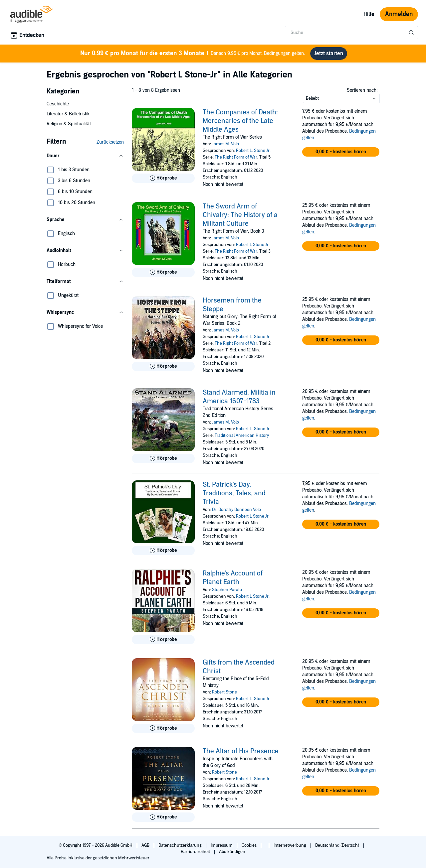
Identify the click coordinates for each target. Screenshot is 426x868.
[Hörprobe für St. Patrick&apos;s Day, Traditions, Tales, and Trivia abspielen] (163, 551)
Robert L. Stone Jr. (253, 151)
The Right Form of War (236, 157)
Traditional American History (242, 435)
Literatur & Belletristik (68, 114)
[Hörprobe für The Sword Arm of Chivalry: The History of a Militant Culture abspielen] (163, 272)
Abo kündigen (232, 852)
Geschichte (58, 104)
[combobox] (351, 33)
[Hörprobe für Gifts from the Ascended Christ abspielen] (163, 728)
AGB (146, 845)
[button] (85, 156)
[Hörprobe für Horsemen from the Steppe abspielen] (163, 366)
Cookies (250, 845)
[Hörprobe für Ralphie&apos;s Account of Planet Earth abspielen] (163, 640)
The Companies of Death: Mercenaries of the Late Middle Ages (240, 121)
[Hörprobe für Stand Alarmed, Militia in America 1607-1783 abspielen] (163, 458)
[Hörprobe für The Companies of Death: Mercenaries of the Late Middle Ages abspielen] (163, 178)
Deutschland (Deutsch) (338, 845)
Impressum (222, 845)
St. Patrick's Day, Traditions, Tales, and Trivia (234, 493)
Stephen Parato (227, 590)
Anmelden (399, 14)
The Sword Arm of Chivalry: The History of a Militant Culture (240, 215)
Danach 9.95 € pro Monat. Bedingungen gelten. (193, 54)
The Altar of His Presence (241, 751)
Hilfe (369, 14)
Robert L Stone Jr (252, 245)
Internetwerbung (290, 845)
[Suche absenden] (412, 33)
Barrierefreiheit (196, 852)
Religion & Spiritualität (69, 124)
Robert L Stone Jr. (253, 596)
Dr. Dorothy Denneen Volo (236, 510)
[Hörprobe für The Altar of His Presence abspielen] (163, 817)
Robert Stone (224, 692)
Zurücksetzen (110, 142)
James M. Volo (225, 144)
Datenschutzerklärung (181, 845)
